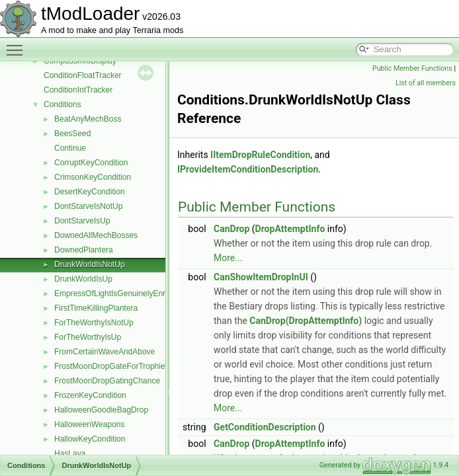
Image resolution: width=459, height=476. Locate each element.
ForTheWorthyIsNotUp (94, 323)
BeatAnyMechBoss (88, 119)
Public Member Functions (412, 68)
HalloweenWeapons (90, 424)
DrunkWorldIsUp (83, 279)
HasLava (70, 454)
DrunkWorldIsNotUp (89, 264)
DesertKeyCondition (90, 192)
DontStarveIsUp (82, 221)
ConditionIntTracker (78, 90)
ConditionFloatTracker (83, 75)
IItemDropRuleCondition (260, 155)
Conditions (63, 104)
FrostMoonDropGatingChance (107, 381)
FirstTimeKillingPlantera (96, 308)
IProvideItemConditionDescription (248, 169)
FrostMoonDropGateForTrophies (112, 366)
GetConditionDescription (265, 427)
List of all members (426, 83)
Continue (70, 148)
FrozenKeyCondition (90, 395)
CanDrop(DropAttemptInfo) (306, 321)
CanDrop (231, 229)
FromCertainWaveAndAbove (104, 352)
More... (228, 258)
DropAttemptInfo (290, 229)
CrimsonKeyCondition (93, 177)
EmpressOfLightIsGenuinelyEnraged (119, 294)
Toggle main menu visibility (18, 44)
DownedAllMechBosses (96, 235)
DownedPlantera (84, 250)
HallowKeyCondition (90, 439)
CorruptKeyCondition (91, 163)
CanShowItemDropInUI (261, 277)
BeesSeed (72, 134)
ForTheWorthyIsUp (88, 337)
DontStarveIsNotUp (88, 206)
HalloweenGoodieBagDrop (101, 410)
